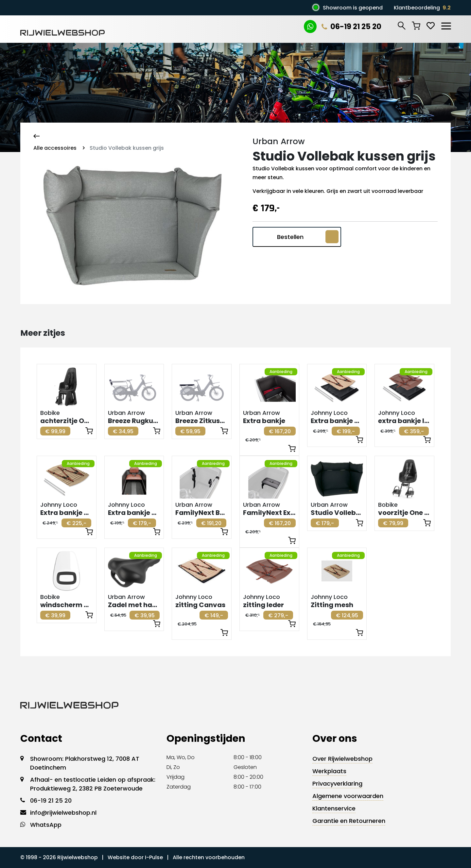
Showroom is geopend (353, 8)
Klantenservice (334, 808)
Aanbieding (281, 372)
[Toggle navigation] (446, 25)
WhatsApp (46, 825)
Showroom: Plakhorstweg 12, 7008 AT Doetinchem (85, 763)
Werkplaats (329, 771)
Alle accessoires (55, 148)
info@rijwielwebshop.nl (63, 813)
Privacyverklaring (337, 783)
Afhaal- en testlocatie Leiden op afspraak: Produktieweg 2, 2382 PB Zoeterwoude (93, 784)
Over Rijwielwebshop (342, 759)
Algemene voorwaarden (348, 796)
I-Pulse (154, 857)
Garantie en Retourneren (349, 821)
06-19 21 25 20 (351, 27)
